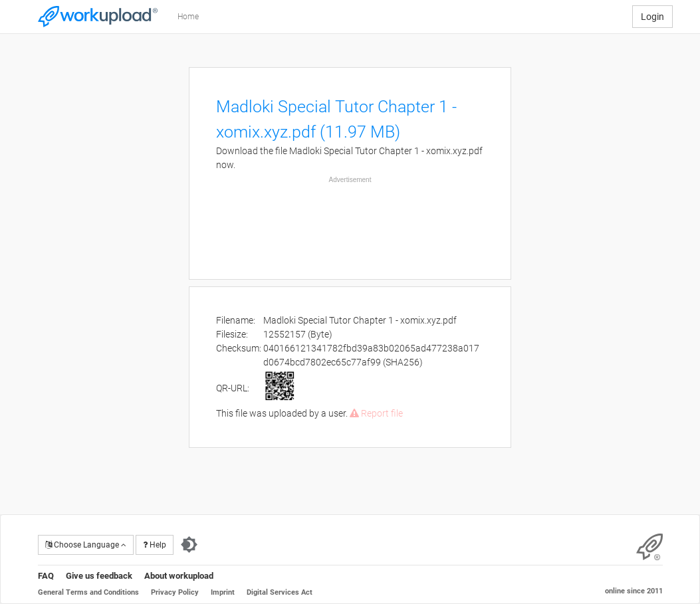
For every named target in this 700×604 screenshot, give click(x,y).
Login (652, 17)
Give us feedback (99, 576)
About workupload (179, 576)
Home (188, 17)
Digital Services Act (280, 592)
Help (155, 545)
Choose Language (86, 545)
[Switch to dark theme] (189, 545)
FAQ (46, 576)
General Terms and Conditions (88, 592)
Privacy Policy (175, 592)
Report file (376, 413)
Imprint (223, 592)
